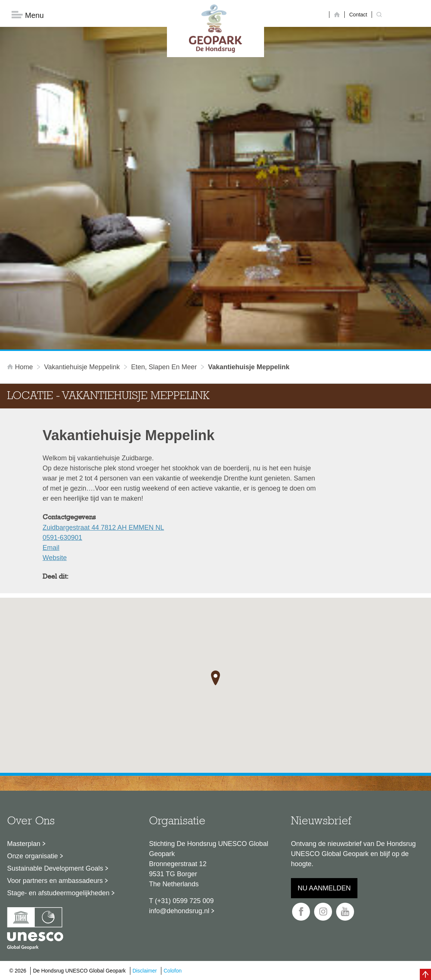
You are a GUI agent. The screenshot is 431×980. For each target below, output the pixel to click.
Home (21, 367)
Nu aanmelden (324, 888)
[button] (215, 678)
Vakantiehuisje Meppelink (82, 367)
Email (51, 548)
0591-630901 (62, 538)
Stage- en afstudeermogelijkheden (58, 893)
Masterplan (24, 844)
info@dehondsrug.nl (179, 911)
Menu (28, 15)
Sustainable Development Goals (55, 868)
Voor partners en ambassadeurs (55, 881)
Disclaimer (145, 971)
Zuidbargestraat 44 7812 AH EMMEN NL (103, 528)
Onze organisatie (32, 856)
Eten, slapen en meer (164, 367)
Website (55, 558)
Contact (358, 15)
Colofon (173, 971)
